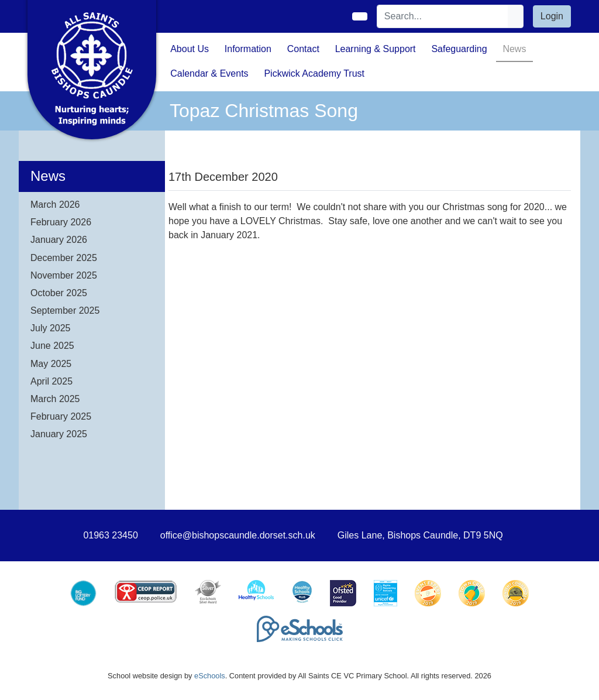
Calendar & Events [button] (209, 73)
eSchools (210, 676)
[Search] (443, 16)
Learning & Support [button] (376, 49)
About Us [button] (190, 49)
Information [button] (248, 49)
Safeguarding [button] (459, 49)
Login (552, 16)
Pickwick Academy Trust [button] (314, 73)
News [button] (514, 49)
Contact (303, 49)
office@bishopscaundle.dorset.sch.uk (238, 535)
